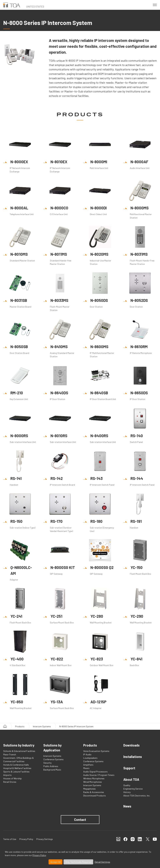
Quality (127, 785)
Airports (7, 775)
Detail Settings (102, 862)
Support (129, 768)
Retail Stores (10, 782)
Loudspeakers (90, 758)
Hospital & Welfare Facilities (17, 768)
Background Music (52, 770)
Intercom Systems (42, 726)
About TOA (131, 779)
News (127, 806)
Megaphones (89, 789)
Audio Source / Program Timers (99, 775)
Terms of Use (10, 839)
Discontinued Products (95, 796)
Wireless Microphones (94, 778)
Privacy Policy (39, 855)
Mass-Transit (10, 754)
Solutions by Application (52, 748)
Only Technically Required (78, 862)
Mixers (86, 768)
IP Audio (87, 754)
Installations (133, 757)
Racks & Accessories (94, 792)
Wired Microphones (93, 782)
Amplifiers (88, 765)
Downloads (131, 745)
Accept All (55, 862)
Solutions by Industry (19, 745)
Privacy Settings (45, 839)
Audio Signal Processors (95, 772)
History (127, 792)
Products (20, 726)
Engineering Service (133, 789)
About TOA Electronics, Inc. (137, 796)
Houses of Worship (12, 778)
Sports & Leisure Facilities (16, 772)
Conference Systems (53, 759)
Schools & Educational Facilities (19, 751)
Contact (80, 820)
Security (47, 763)
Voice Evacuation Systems (96, 751)
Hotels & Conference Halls (16, 765)
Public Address (51, 766)
